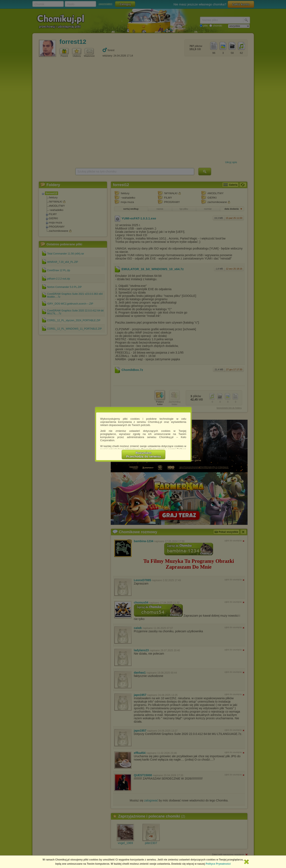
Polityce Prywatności (218, 864)
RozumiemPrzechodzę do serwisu (144, 455)
